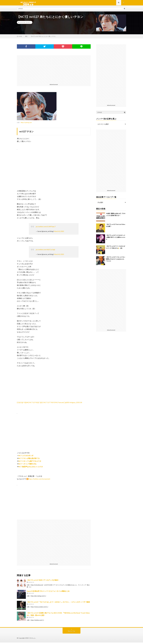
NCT (29, 24)
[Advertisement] (54, 71)
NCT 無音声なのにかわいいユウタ (31, 468)
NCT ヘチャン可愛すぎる (27, 465)
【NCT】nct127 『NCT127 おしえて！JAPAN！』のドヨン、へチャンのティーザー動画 (58, 603)
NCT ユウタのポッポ (26, 457)
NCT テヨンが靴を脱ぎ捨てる (29, 460)
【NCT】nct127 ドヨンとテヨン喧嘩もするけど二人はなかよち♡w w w (116, 260)
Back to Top (72, 633)
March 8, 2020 (59, 233)
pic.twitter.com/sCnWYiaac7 (46, 228)
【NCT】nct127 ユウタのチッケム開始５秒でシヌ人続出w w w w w (116, 239)
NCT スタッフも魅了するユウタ (30, 463)
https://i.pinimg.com (26, 124)
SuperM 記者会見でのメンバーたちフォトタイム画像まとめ (48, 593)
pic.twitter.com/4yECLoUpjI (45, 251)
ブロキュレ (32, 640)
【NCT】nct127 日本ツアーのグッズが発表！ (43, 582)
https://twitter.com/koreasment (39, 480)
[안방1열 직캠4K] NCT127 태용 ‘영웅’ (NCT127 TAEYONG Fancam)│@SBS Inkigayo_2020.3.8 (49, 404)
